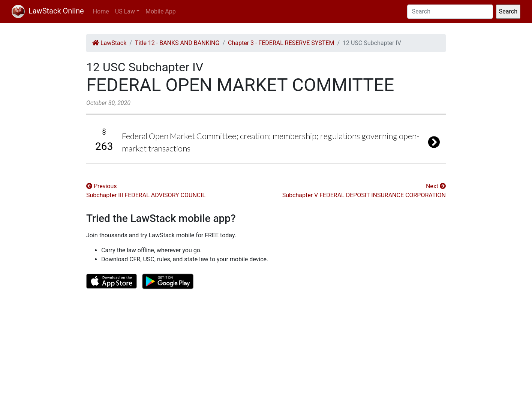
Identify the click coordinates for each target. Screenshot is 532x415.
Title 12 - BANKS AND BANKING (177, 43)
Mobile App (161, 11)
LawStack (109, 43)
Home (101, 11)
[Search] (450, 12)
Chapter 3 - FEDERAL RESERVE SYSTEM (281, 43)
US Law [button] (125, 11)
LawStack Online (48, 11)
